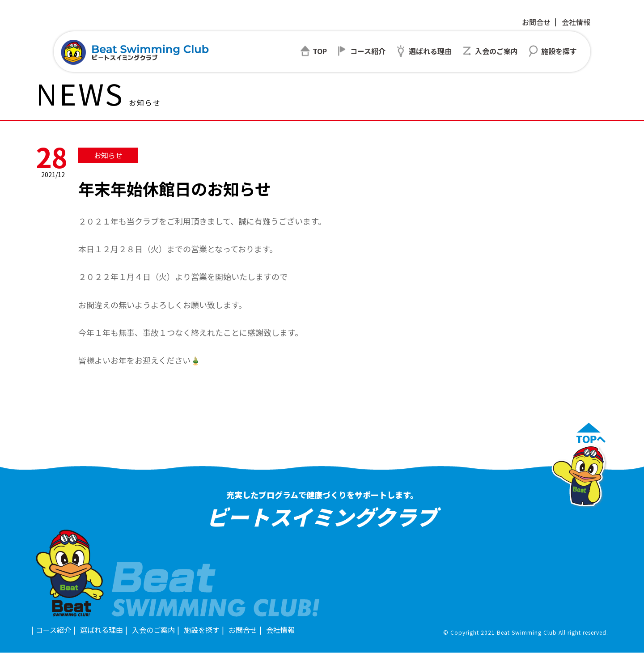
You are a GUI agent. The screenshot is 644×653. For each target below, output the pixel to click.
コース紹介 (53, 630)
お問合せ (536, 22)
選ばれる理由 (102, 630)
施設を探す (202, 630)
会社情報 (576, 22)
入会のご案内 (153, 630)
